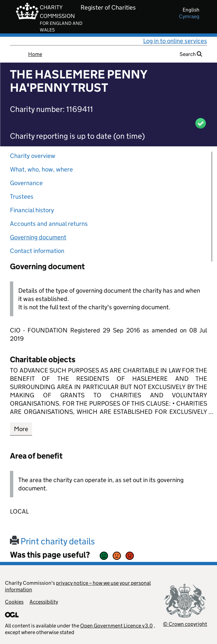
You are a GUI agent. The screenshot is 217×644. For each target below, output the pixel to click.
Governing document (38, 237)
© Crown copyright (185, 624)
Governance (26, 183)
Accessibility (44, 602)
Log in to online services (175, 41)
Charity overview (33, 156)
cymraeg (189, 16)
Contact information (37, 251)
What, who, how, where (41, 169)
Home (35, 54)
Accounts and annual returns (49, 224)
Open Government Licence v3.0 (116, 626)
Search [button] (191, 54)
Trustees (22, 197)
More (21, 429)
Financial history (32, 210)
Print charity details (52, 541)
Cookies (14, 602)
